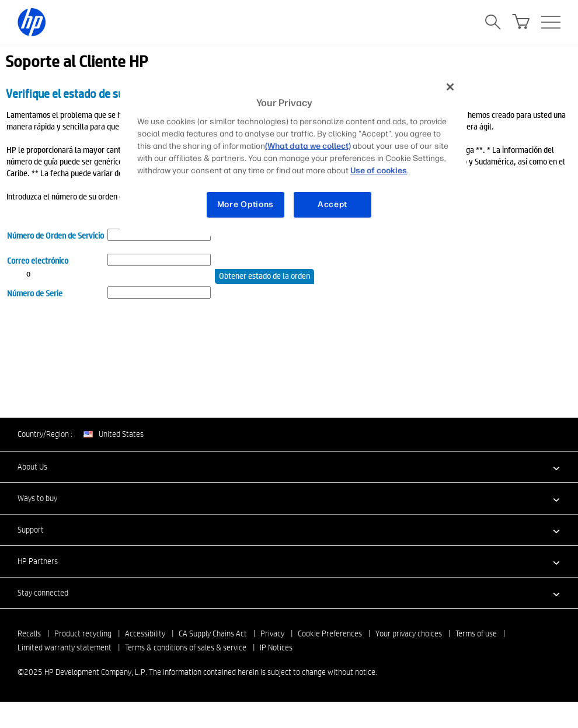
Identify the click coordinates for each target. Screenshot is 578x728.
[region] (293, 155)
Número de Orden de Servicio (55, 235)
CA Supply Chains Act (213, 633)
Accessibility (145, 633)
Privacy (272, 633)
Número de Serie (35, 293)
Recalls (29, 633)
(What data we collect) (308, 146)
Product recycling (83, 633)
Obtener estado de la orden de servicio (264, 277)
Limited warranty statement (65, 647)
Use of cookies (379, 171)
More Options (246, 204)
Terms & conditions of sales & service (186, 647)
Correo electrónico (38, 260)
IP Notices (276, 647)
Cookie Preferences (330, 633)
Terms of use (476, 633)
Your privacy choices (409, 633)
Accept (332, 204)
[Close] (450, 87)
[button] (289, 467)
